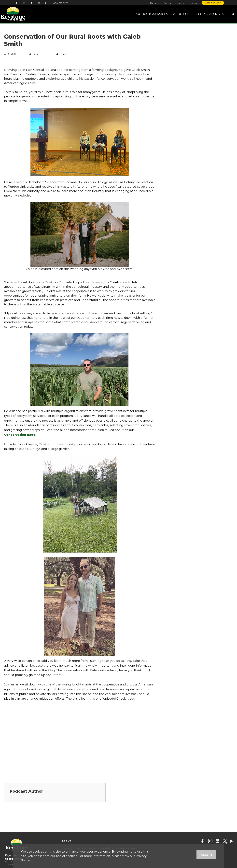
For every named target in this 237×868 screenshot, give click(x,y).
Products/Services (151, 15)
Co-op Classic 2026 (210, 15)
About (66, 841)
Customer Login (213, 3)
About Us (181, 15)
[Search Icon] (233, 15)
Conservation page (20, 435)
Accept (206, 855)
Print (34, 54)
